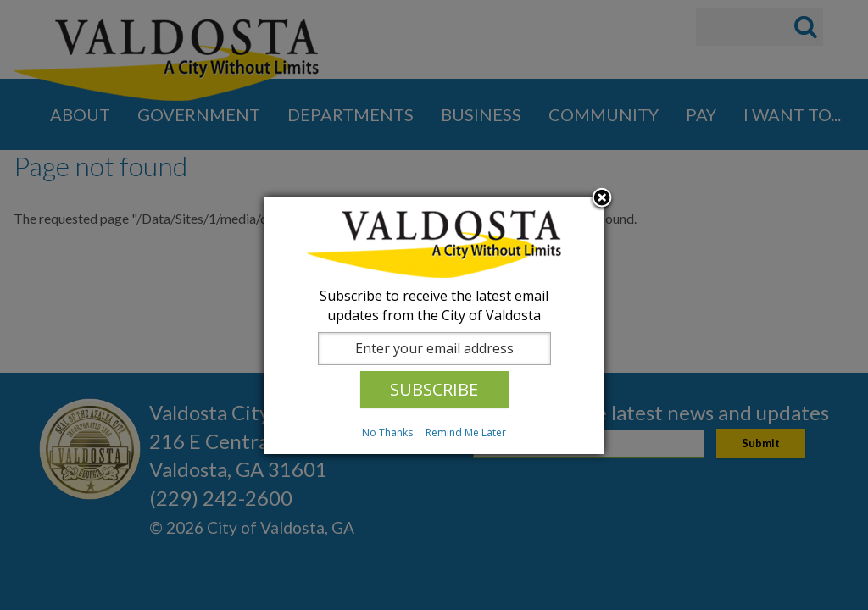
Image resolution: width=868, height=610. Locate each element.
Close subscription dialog (602, 199)
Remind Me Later (466, 433)
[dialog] (434, 326)
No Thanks (387, 433)
